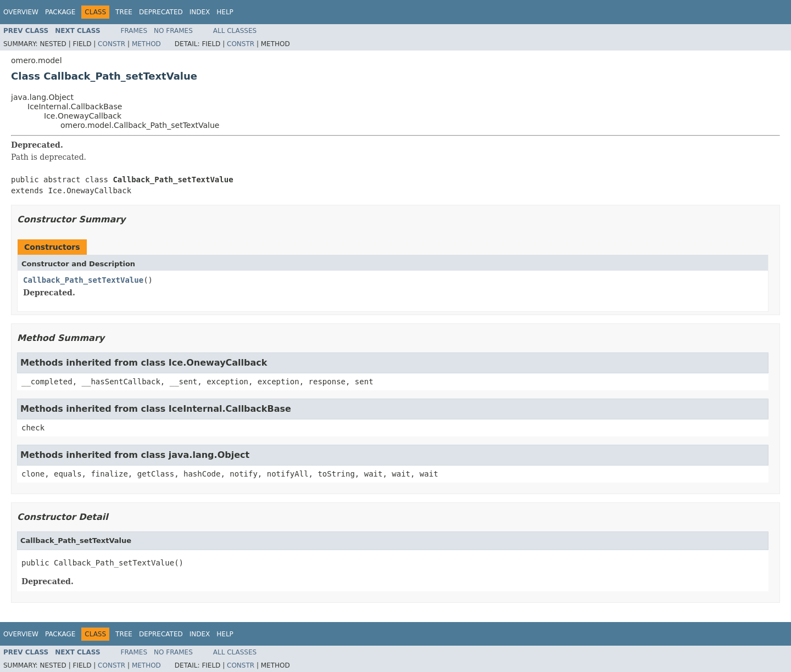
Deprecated (161, 12)
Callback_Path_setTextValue (83, 280)
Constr (112, 44)
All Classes (235, 31)
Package (60, 12)
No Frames (173, 31)
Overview (21, 12)
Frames (134, 31)
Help (225, 12)
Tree (124, 12)
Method (146, 44)
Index (200, 12)
